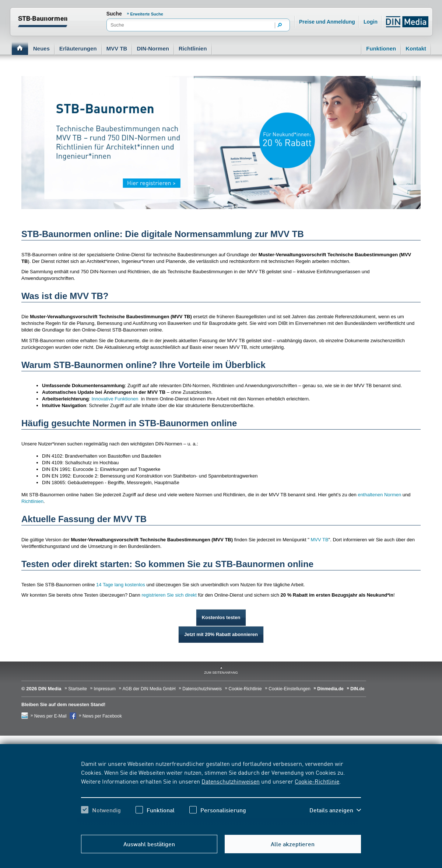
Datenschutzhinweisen (231, 781)
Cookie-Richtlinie (317, 781)
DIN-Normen (153, 48)
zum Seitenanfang (221, 673)
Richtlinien (193, 48)
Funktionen (381, 48)
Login (371, 22)
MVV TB (117, 48)
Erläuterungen (78, 48)
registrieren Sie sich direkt (169, 595)
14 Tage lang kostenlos (121, 585)
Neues (41, 48)
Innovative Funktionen (115, 399)
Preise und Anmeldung (327, 22)
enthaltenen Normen (379, 495)
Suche (114, 14)
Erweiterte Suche (147, 14)
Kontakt (416, 48)
